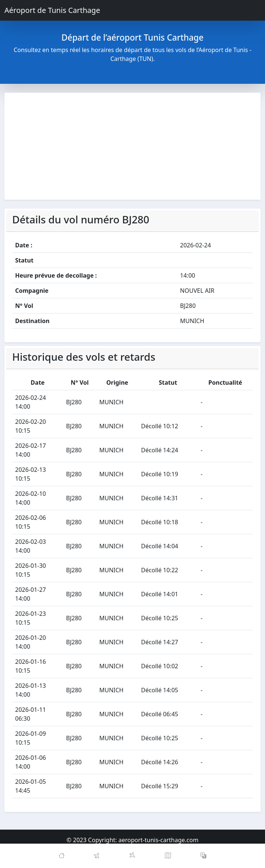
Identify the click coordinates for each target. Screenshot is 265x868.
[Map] (168, 856)
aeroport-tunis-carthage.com (159, 840)
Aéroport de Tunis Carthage (52, 10)
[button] (203, 856)
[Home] (62, 856)
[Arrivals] (132, 856)
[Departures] (97, 856)
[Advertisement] (132, 146)
